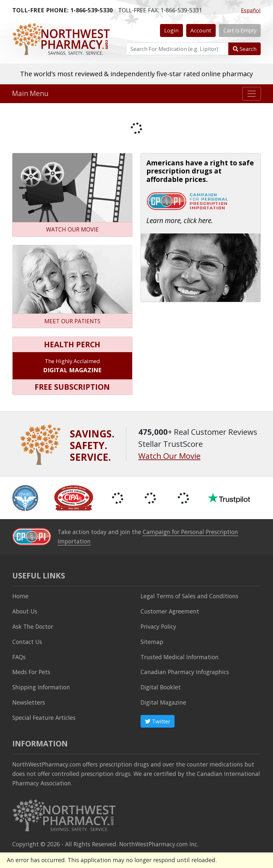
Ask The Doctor (33, 626)
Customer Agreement (170, 611)
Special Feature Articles (44, 718)
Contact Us (27, 642)
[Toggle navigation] (252, 94)
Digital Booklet (161, 687)
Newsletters (29, 702)
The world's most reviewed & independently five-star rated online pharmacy (136, 74)
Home (20, 596)
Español (251, 10)
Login (171, 30)
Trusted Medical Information (180, 657)
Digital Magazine (163, 702)
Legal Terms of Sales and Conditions (189, 596)
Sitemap (152, 642)
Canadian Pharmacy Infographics (185, 672)
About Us (25, 611)
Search (245, 49)
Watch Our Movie (169, 456)
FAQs (19, 657)
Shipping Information (41, 687)
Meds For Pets (31, 672)
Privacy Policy (158, 626)
